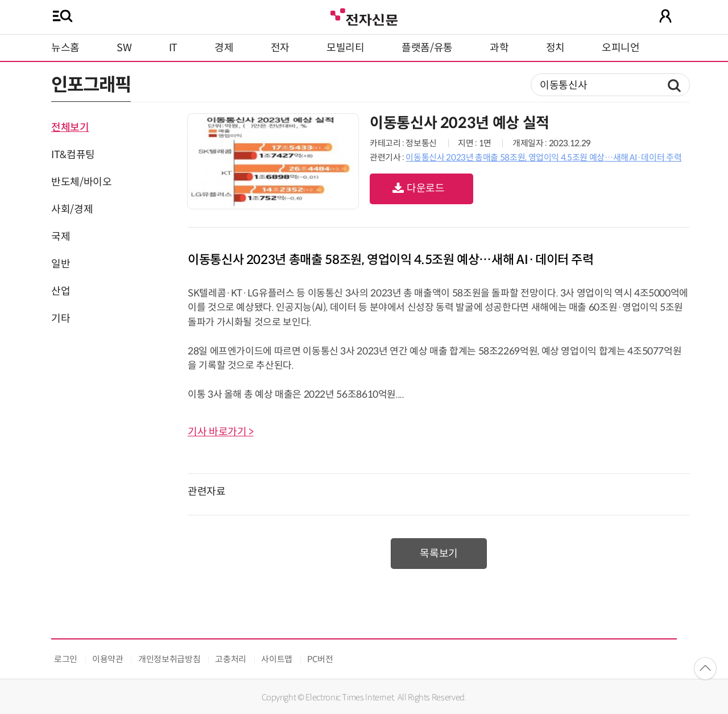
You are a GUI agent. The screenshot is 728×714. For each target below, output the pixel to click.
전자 (280, 48)
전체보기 (70, 127)
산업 (61, 291)
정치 (555, 48)
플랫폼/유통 (427, 48)
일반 (61, 264)
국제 (61, 237)
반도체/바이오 (81, 182)
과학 (499, 48)
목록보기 (439, 554)
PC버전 (320, 659)
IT (173, 48)
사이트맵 (277, 659)
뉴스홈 (65, 48)
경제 (224, 48)
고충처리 (231, 659)
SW (124, 48)
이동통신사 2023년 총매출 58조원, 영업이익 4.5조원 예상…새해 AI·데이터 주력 (543, 157)
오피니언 (621, 48)
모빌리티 (346, 48)
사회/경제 (72, 209)
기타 (61, 319)
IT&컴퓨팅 (73, 155)
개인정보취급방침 (169, 659)
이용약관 (108, 659)
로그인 (66, 659)
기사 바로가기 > (221, 432)
